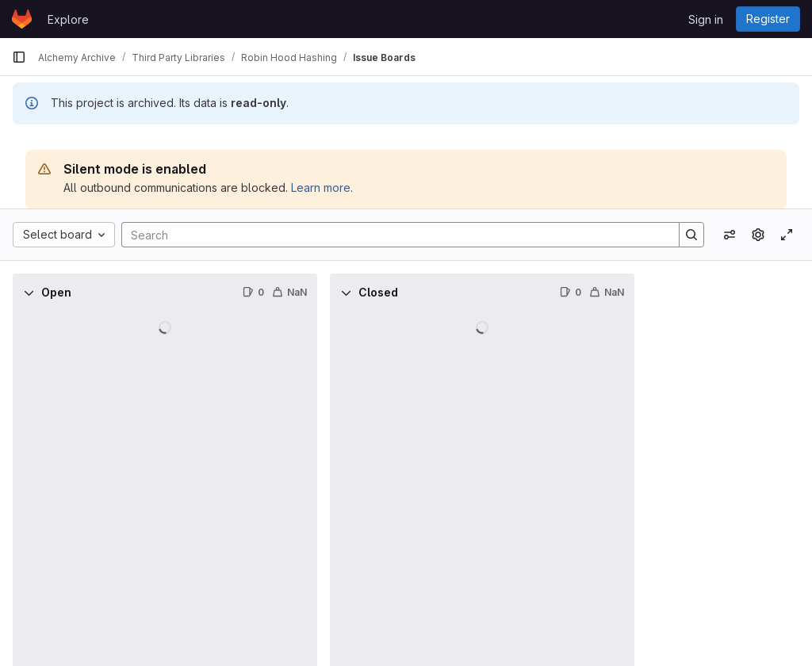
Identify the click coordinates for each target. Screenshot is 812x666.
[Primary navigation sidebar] (19, 57)
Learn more (321, 188)
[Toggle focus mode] (787, 235)
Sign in (706, 19)
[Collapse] (29, 293)
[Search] (393, 235)
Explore (68, 19)
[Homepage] (22, 19)
